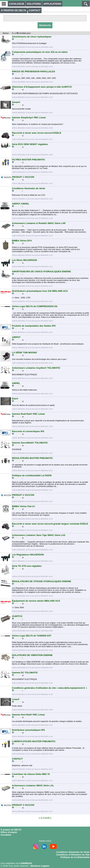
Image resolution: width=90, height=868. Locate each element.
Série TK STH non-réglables (27, 566)
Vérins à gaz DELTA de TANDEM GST (32, 636)
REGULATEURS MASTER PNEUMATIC (32, 458)
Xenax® (16, 102)
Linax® (16, 699)
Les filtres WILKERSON (24, 260)
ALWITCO (17, 616)
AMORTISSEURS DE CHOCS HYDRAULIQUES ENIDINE (41, 271)
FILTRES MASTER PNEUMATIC (29, 160)
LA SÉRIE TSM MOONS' (25, 353)
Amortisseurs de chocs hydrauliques (32, 37)
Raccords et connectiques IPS (28, 431)
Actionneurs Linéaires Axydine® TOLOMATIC (36, 368)
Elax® (15, 399)
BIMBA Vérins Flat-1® (23, 506)
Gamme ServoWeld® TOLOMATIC (30, 443)
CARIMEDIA (26, 863)
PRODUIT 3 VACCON (23, 805)
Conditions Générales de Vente (28, 188)
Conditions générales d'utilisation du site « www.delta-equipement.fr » (49, 688)
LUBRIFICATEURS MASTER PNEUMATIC (34, 741)
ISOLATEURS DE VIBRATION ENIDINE (32, 655)
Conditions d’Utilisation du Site (73, 855)
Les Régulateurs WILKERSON (28, 555)
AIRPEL (16, 383)
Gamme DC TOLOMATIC (25, 673)
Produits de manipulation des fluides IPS (34, 326)
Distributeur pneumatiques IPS (28, 730)
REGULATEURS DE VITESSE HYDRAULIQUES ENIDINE (42, 581)
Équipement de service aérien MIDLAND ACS (36, 601)
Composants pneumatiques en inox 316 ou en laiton (40, 52)
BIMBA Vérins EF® (22, 241)
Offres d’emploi (9, 832)
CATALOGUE (17, 4)
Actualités (6, 835)
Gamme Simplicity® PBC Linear (29, 118)
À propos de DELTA (11, 830)
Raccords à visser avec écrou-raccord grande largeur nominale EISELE (50, 524)
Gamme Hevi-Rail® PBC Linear (28, 715)
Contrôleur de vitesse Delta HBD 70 (31, 774)
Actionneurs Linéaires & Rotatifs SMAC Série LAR (39, 223)
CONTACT (35, 10)
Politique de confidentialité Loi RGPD (32, 475)
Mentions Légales (40, 866)
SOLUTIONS (34, 4)
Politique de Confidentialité (75, 857)
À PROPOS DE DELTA (14, 10)
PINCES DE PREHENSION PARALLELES (33, 71)
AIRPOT (16, 337)
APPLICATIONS (52, 4)
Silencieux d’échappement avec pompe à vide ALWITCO (42, 87)
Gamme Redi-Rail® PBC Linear (28, 414)
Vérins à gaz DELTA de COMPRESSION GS (35, 306)
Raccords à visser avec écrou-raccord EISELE (37, 133)
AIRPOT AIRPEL (21, 204)
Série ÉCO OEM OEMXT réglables (30, 144)
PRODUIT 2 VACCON (23, 495)
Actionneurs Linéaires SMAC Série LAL (33, 785)
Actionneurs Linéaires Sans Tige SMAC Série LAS (39, 535)
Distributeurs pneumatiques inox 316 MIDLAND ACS (40, 291)
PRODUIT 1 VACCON (23, 177)
